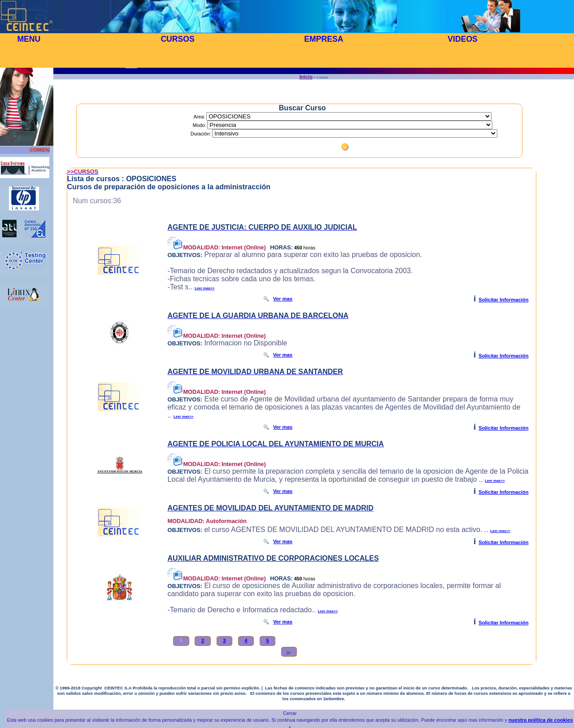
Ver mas (283, 299)
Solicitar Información (503, 300)
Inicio (306, 77)
